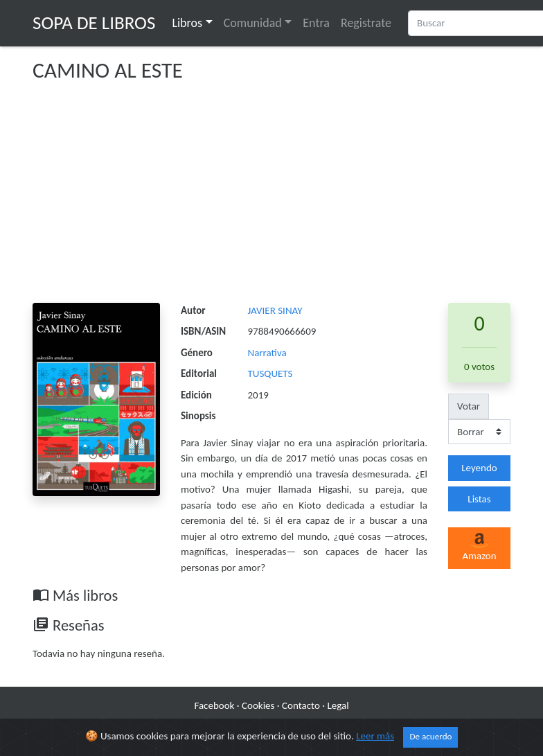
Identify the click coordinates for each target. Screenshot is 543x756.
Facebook (214, 705)
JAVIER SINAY (275, 310)
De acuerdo (430, 737)
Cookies (258, 705)
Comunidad (253, 23)
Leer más (375, 736)
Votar (469, 406)
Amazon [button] (479, 547)
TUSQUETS (270, 373)
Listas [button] (479, 499)
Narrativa (267, 353)
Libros (187, 23)
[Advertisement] (271, 199)
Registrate (366, 23)
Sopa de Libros (94, 23)
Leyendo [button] (479, 468)
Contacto (301, 705)
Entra (316, 23)
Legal (338, 705)
